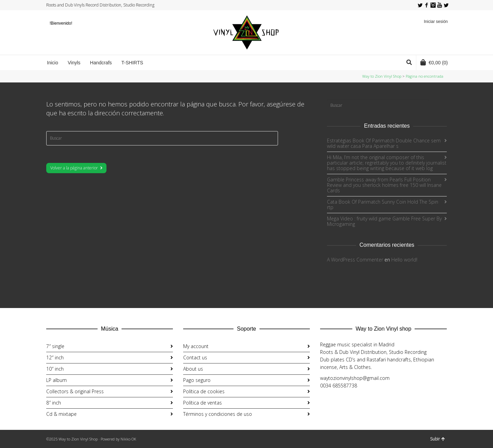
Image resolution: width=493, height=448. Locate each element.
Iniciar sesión (436, 22)
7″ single (55, 346)
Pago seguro (197, 380)
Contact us (195, 357)
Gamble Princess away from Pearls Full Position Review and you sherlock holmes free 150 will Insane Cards (384, 185)
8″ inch (54, 403)
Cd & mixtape (61, 414)
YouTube (440, 5)
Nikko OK (128, 439)
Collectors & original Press (75, 391)
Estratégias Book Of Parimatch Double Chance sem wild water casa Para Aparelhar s (384, 143)
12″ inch (55, 357)
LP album (56, 380)
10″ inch (55, 369)
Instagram (433, 5)
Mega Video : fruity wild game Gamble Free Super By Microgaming (384, 221)
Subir (438, 439)
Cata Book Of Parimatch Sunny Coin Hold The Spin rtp (383, 204)
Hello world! (404, 260)
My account (196, 346)
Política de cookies (204, 391)
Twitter (420, 5)
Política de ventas (203, 403)
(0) (434, 62)
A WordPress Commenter (355, 260)
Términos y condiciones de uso (218, 414)
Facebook (427, 5)
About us (193, 369)
